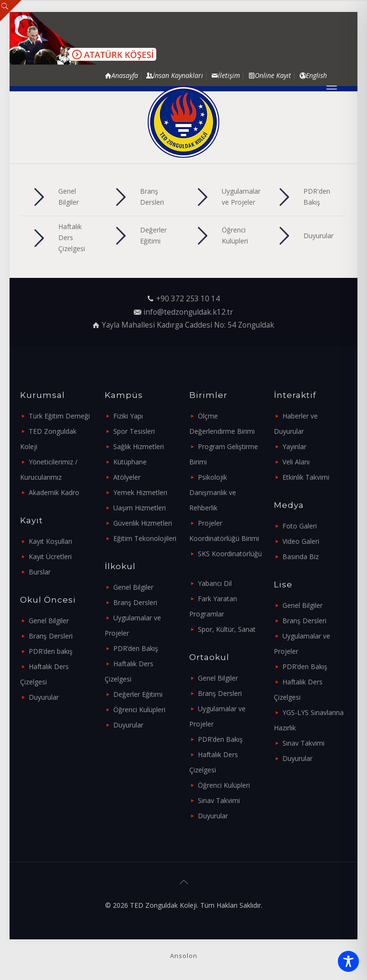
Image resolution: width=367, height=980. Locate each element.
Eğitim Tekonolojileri (145, 538)
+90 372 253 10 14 (188, 299)
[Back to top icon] (183, 882)
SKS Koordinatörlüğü (230, 554)
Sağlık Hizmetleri (139, 446)
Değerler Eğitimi (138, 694)
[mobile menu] (332, 88)
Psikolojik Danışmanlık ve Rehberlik (213, 492)
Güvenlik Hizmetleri (143, 523)
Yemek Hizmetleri (140, 492)
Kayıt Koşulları (50, 541)
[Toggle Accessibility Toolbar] (348, 961)
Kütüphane (130, 462)
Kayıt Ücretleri (50, 556)
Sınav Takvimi (219, 800)
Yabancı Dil (215, 583)
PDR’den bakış (51, 651)
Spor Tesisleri (134, 431)
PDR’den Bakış (136, 648)
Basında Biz (301, 556)
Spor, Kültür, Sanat (227, 629)
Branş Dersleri (51, 636)
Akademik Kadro (54, 492)
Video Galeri (301, 541)
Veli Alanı (296, 462)
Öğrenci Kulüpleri (139, 710)
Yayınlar (294, 446)
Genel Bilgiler (49, 621)
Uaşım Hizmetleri (140, 508)
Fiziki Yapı (128, 416)
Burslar (40, 572)
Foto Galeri (300, 526)
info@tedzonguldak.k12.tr (188, 312)
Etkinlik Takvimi (306, 477)
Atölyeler (127, 477)
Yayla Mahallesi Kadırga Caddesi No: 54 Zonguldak (188, 325)
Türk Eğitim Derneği (59, 416)
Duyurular (44, 697)
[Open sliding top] (11, 11)
